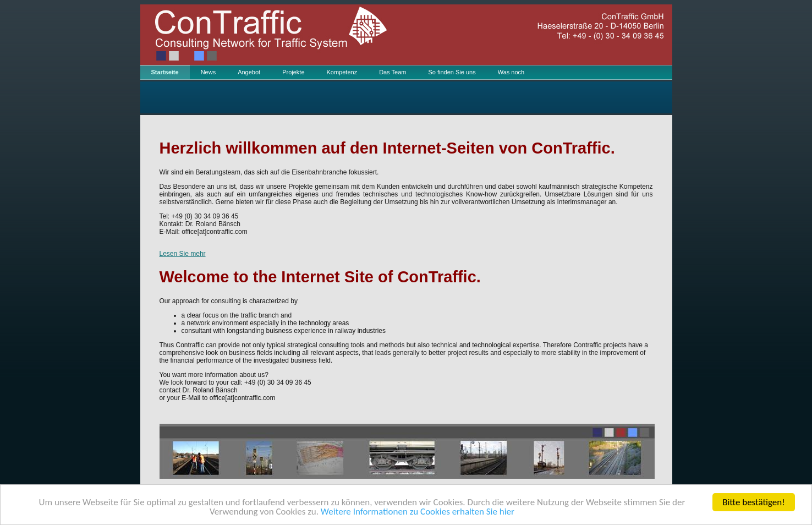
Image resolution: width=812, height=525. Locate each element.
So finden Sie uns (452, 72)
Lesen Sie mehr (183, 254)
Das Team (393, 72)
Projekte (293, 72)
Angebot (249, 72)
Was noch (511, 72)
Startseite (165, 72)
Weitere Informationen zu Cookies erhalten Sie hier (418, 512)
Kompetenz (342, 72)
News (209, 72)
